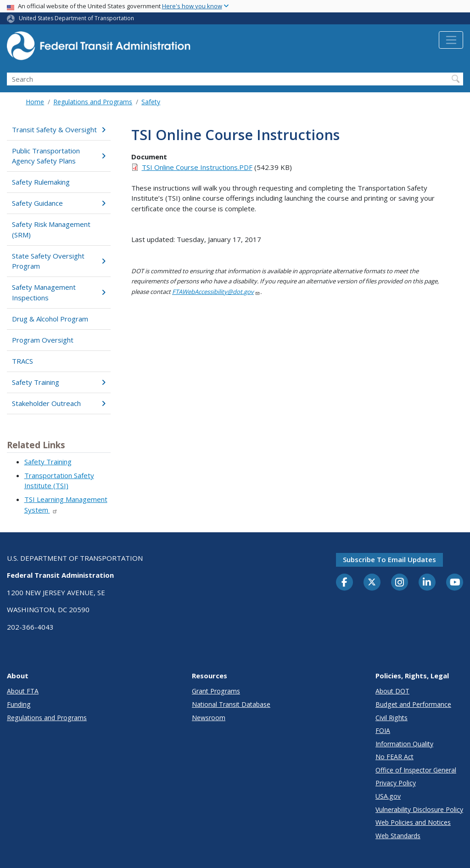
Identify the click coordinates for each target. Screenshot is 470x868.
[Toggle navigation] (451, 40)
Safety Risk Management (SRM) (51, 229)
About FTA (23, 691)
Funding (19, 704)
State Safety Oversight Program (59, 261)
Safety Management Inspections (59, 292)
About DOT (392, 691)
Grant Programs (216, 691)
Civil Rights (392, 718)
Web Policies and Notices (413, 822)
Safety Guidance (59, 203)
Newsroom (209, 718)
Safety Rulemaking (41, 182)
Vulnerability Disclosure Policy (419, 809)
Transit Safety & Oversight (59, 130)
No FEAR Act (394, 757)
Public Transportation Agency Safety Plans (59, 156)
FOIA (383, 730)
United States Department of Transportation (76, 18)
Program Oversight (43, 340)
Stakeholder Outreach (59, 403)
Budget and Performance (413, 704)
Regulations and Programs (93, 102)
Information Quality (404, 744)
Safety (151, 102)
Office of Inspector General (416, 770)
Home (35, 102)
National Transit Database (231, 704)
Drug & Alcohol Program (50, 319)
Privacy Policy (396, 783)
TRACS (22, 361)
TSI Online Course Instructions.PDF (197, 167)
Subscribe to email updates (389, 559)
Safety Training (59, 382)
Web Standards (398, 836)
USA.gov (388, 796)
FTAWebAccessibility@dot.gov (216, 292)
